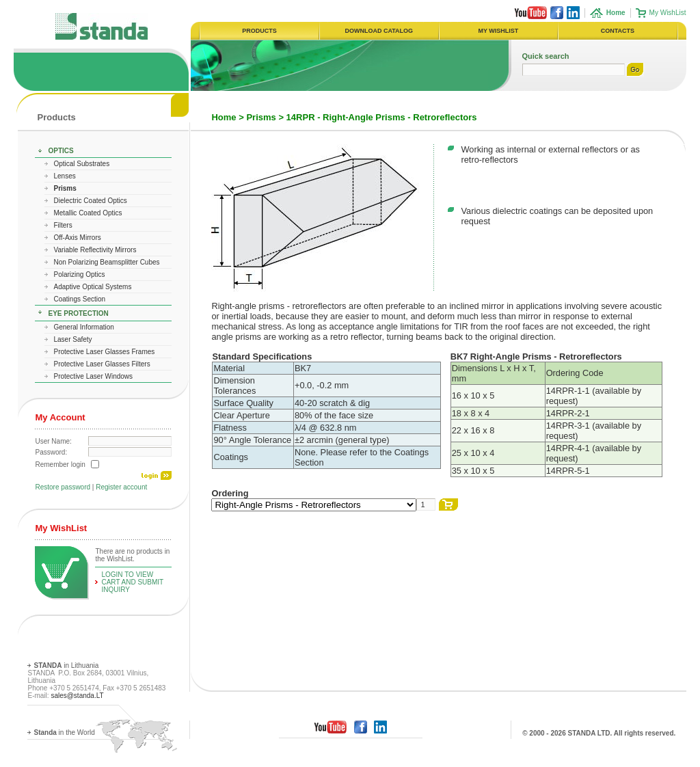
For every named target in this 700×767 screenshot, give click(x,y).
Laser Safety (72, 339)
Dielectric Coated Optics (90, 201)
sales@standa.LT (77, 696)
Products (56, 117)
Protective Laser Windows (93, 376)
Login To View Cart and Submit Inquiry (132, 582)
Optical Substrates (81, 164)
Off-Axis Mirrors (77, 238)
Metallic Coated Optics (87, 213)
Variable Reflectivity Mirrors (95, 250)
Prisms (261, 117)
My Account (60, 417)
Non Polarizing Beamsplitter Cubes (106, 262)
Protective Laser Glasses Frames (104, 352)
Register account (121, 487)
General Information (83, 327)
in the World (64, 732)
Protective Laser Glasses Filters (102, 364)
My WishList (668, 13)
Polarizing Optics (79, 274)
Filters (63, 225)
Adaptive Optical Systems (92, 287)
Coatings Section (79, 299)
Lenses (64, 176)
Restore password (63, 487)
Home (224, 117)
